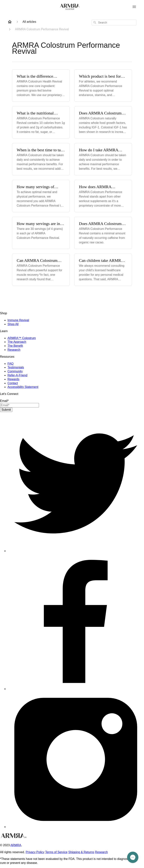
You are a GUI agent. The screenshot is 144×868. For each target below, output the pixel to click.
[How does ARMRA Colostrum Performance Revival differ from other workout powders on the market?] (103, 196)
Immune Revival (18, 320)
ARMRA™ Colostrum (22, 338)
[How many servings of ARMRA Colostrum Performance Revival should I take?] (41, 196)
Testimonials (16, 367)
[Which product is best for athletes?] (103, 86)
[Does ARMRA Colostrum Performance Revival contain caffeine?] (103, 233)
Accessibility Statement (23, 387)
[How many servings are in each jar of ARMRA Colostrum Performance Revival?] (41, 233)
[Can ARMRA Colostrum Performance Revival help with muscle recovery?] (41, 270)
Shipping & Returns (81, 852)
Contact (13, 383)
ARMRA (16, 845)
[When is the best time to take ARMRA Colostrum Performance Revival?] (41, 159)
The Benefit (15, 346)
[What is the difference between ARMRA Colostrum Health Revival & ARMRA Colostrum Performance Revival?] (41, 86)
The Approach (17, 342)
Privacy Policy (35, 852)
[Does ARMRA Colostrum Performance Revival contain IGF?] (103, 122)
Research (14, 350)
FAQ (10, 364)
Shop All (13, 324)
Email (4, 401)
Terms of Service (56, 852)
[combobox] (114, 23)
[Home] (10, 22)
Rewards (13, 379)
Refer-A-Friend (17, 375)
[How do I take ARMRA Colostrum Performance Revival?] (103, 159)
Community (15, 371)
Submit (6, 410)
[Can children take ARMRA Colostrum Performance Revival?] (103, 270)
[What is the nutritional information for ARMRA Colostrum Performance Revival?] (41, 122)
